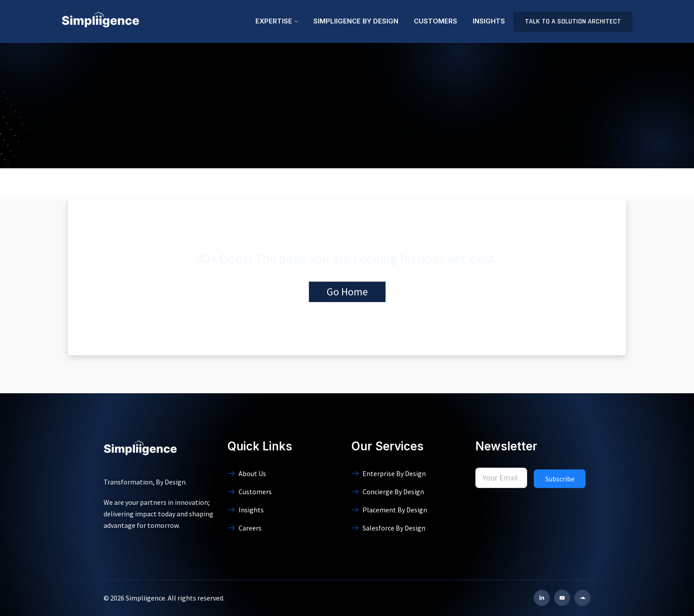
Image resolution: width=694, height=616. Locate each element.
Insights (489, 21)
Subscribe (560, 479)
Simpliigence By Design (356, 21)
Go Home (347, 292)
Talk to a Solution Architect (573, 21)
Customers (436, 21)
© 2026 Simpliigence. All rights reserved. (164, 598)
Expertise (274, 21)
